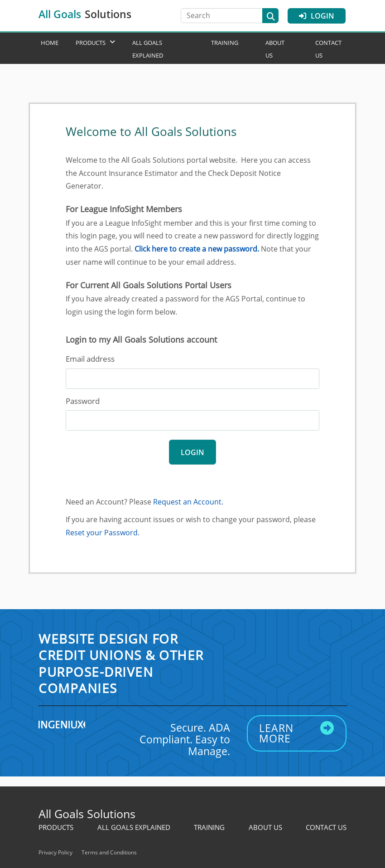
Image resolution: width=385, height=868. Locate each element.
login (192, 452)
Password (83, 401)
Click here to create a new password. (197, 249)
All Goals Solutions (87, 814)
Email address (90, 359)
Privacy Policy (55, 852)
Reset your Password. (103, 533)
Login (317, 16)
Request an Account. (188, 502)
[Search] (226, 16)
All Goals (85, 14)
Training (225, 43)
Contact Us (326, 827)
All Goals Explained (134, 827)
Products (91, 43)
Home (50, 43)
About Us (265, 827)
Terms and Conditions (109, 852)
